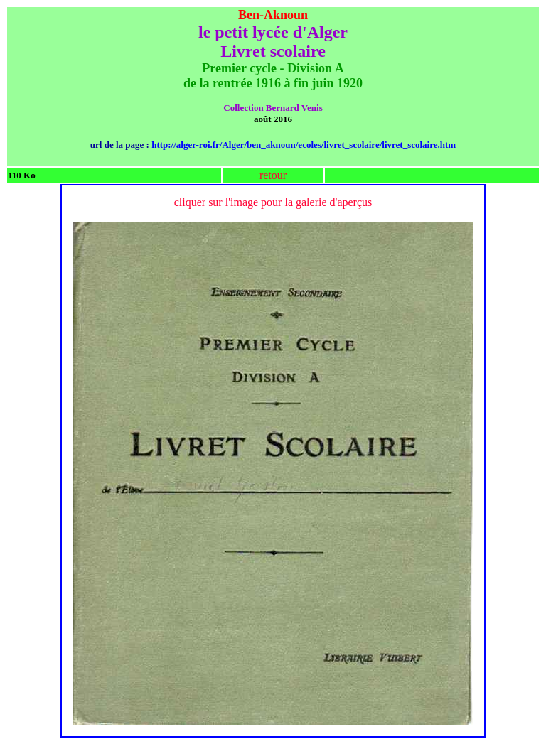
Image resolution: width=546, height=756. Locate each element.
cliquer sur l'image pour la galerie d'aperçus (273, 202)
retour (273, 175)
